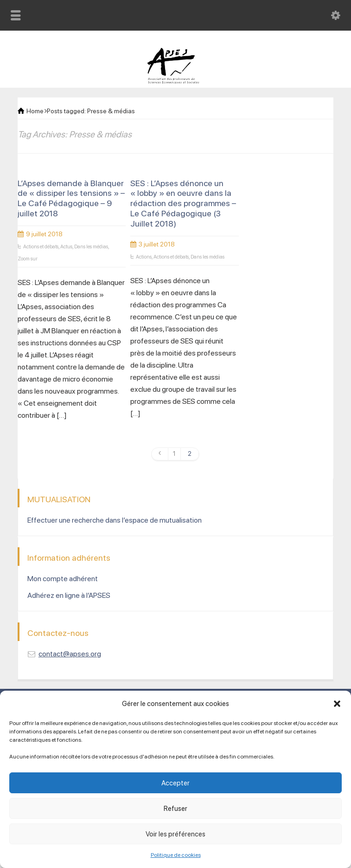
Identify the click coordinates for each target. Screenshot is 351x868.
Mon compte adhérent (63, 579)
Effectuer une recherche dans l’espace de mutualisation (115, 520)
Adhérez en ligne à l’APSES (69, 595)
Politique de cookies (176, 855)
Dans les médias (91, 247)
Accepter (175, 783)
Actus (66, 247)
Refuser (175, 809)
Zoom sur (28, 259)
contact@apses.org (70, 654)
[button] (337, 704)
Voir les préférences (175, 834)
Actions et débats (41, 247)
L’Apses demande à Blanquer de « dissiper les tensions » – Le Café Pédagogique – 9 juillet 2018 (71, 198)
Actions (144, 257)
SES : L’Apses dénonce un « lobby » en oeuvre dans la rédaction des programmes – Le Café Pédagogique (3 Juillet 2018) (183, 203)
